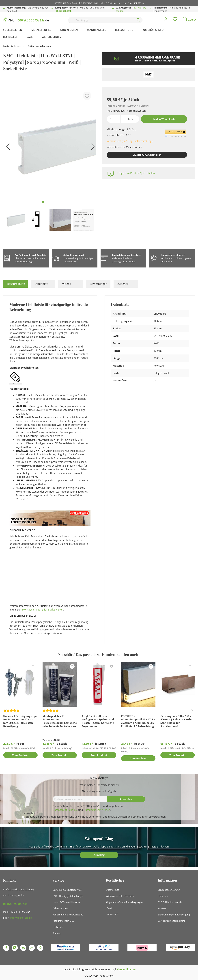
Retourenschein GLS (63, 921)
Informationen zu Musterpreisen (124, 147)
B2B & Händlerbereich (170, 902)
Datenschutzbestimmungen (56, 817)
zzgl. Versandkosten (133, 111)
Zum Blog (99, 855)
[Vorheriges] (7, 148)
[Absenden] (126, 799)
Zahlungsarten (60, 908)
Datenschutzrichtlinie (65, 810)
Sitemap (57, 933)
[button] (176, 133)
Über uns (163, 896)
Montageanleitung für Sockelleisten (43, 610)
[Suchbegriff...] (101, 20)
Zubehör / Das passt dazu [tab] (79, 654)
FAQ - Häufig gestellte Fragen (68, 896)
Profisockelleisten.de (14, 46)
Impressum (112, 914)
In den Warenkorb (164, 119)
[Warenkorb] (189, 20)
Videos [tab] (67, 284)
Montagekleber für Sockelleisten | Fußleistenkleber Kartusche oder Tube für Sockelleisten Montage (60, 721)
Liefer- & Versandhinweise (67, 902)
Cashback (58, 927)
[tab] (15, 284)
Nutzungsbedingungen (97, 810)
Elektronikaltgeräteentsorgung (174, 915)
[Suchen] (138, 20)
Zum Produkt (20, 755)
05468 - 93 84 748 (15, 904)
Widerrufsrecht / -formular (120, 896)
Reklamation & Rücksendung (68, 915)
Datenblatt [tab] (41, 284)
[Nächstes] (92, 148)
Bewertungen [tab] (99, 284)
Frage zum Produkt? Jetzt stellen (136, 173)
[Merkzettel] (175, 20)
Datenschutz (113, 890)
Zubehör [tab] (123, 284)
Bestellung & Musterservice (67, 890)
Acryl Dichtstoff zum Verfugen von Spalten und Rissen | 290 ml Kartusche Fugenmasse (98, 721)
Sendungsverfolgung (169, 890)
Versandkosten (126, 969)
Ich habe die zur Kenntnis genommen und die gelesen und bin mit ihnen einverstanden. (96, 817)
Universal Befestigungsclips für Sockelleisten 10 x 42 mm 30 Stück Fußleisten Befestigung (20, 721)
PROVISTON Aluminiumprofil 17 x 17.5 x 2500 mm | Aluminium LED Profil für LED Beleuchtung (138, 721)
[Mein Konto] (166, 20)
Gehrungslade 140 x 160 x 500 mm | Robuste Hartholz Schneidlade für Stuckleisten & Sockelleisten (177, 721)
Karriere (162, 908)
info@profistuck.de (21, 918)
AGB (115, 817)
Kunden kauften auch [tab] (120, 654)
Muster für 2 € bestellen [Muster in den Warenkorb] (147, 155)
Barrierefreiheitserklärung (172, 921)
